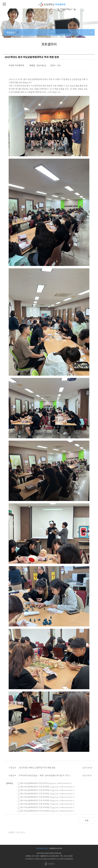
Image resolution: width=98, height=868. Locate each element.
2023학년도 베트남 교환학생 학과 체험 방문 (37, 768)
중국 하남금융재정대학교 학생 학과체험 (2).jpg (36, 787)
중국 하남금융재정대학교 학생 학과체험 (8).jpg (36, 807)
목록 (87, 820)
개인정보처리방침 (42, 848)
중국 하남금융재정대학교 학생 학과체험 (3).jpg (36, 790)
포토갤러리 (11, 32)
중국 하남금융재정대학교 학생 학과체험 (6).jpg (36, 800)
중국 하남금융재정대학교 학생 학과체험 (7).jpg (36, 804)
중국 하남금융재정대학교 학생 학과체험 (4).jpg (36, 794)
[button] (4, 4)
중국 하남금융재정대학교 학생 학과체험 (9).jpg (36, 797)
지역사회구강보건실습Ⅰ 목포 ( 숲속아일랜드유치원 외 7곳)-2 (44, 775)
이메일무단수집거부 (55, 848)
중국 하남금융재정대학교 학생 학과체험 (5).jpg (36, 811)
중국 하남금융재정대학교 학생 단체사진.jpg (35, 783)
